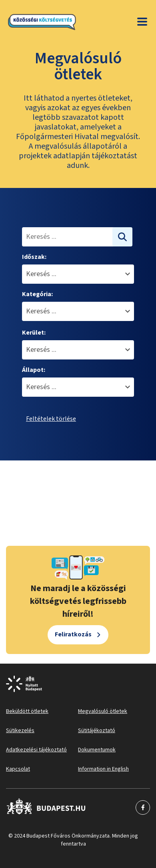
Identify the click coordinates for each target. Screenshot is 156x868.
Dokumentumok (97, 750)
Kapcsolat (18, 769)
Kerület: (34, 333)
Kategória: (37, 294)
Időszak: (34, 257)
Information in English (103, 769)
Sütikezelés (20, 731)
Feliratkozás (73, 634)
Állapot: (34, 370)
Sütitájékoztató (97, 731)
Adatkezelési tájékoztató (36, 750)
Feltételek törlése (51, 419)
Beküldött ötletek (27, 711)
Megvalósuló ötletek (103, 711)
